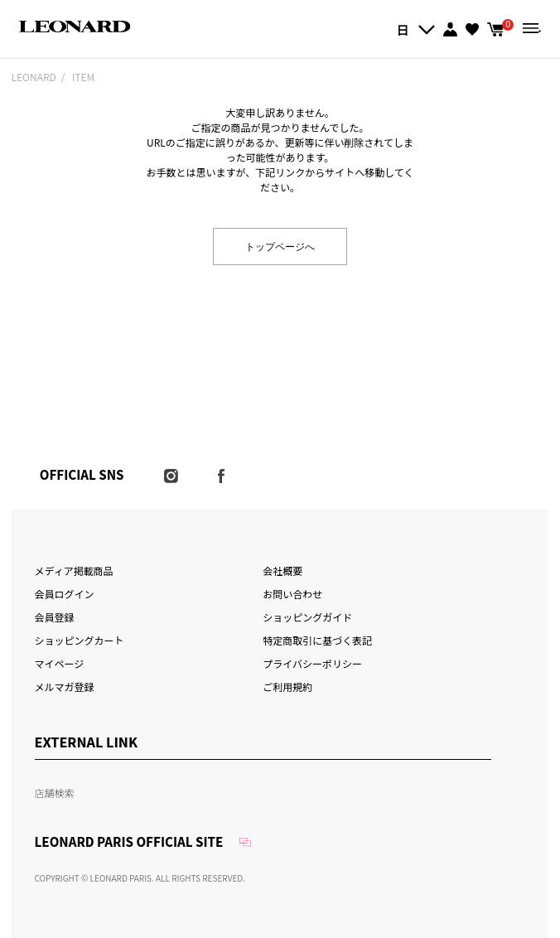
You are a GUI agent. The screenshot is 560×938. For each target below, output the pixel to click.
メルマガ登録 (65, 687)
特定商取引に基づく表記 (317, 640)
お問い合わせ (292, 594)
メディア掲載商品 (74, 571)
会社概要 (282, 571)
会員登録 (55, 617)
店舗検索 (55, 793)
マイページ (60, 663)
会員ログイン (65, 594)
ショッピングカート (80, 640)
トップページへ (280, 246)
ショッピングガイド (307, 617)
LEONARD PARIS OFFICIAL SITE (129, 841)
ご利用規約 (287, 687)
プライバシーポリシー (312, 663)
